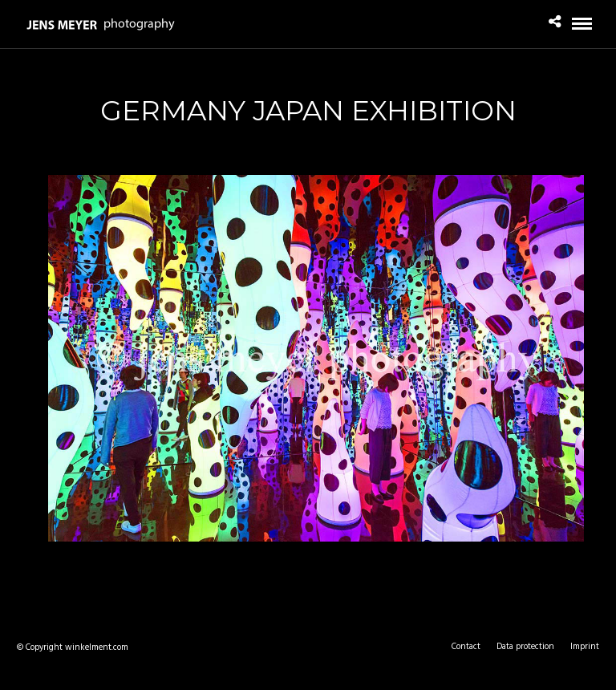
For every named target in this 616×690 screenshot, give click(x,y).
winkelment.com (97, 647)
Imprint (585, 647)
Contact (466, 647)
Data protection (525, 647)
